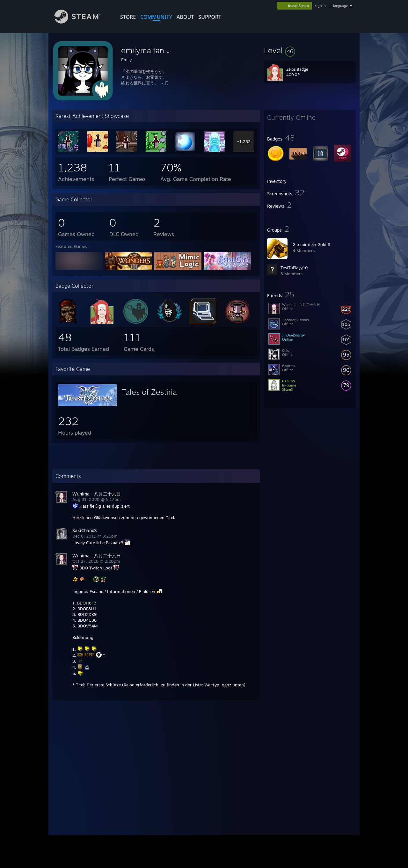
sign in (320, 6)
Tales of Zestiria (149, 392)
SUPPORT (210, 17)
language (341, 6)
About (185, 17)
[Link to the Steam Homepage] (82, 22)
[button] (310, 50)
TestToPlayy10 (294, 268)
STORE (128, 17)
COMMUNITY (156, 17)
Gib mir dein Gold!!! (311, 244)
